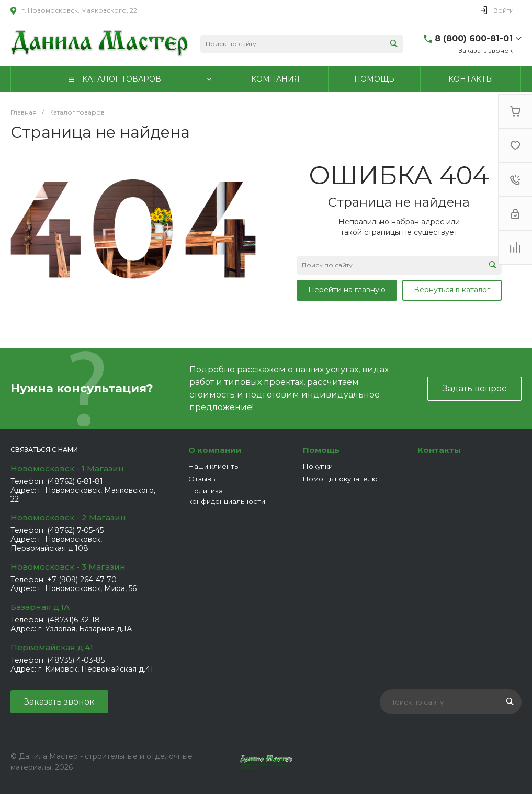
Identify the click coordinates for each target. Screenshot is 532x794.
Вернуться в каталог (452, 290)
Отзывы (202, 479)
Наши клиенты (214, 466)
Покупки (318, 466)
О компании (215, 450)
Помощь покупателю (340, 479)
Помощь (321, 450)
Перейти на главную (347, 290)
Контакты (439, 450)
